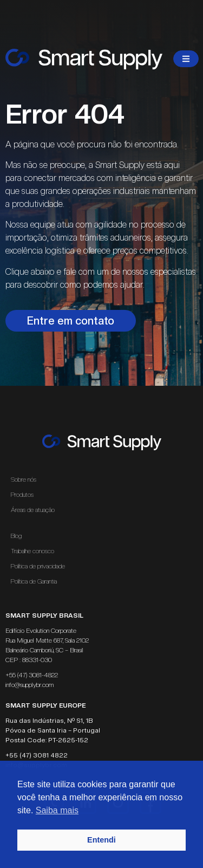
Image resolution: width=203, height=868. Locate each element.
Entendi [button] (101, 840)
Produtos (22, 495)
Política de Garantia (34, 581)
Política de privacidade (38, 566)
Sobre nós (24, 480)
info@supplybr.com (30, 685)
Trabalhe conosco (32, 551)
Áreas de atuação (35, 510)
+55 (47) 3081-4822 (32, 675)
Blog (16, 536)
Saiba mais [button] (57, 810)
